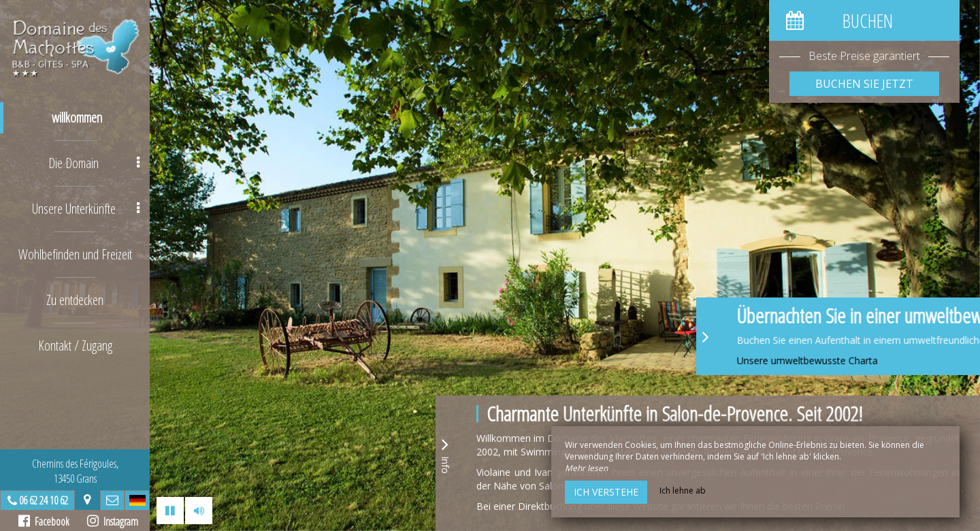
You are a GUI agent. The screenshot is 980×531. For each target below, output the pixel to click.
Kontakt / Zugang (75, 345)
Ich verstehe (606, 492)
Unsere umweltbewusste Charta (865, 360)
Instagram (113, 521)
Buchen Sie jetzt (864, 84)
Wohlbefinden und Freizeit (75, 254)
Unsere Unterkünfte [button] (86, 209)
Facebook (44, 521)
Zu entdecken (75, 300)
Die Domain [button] (94, 163)
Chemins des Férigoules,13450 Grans (75, 471)
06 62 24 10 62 (44, 500)
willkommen (77, 117)
